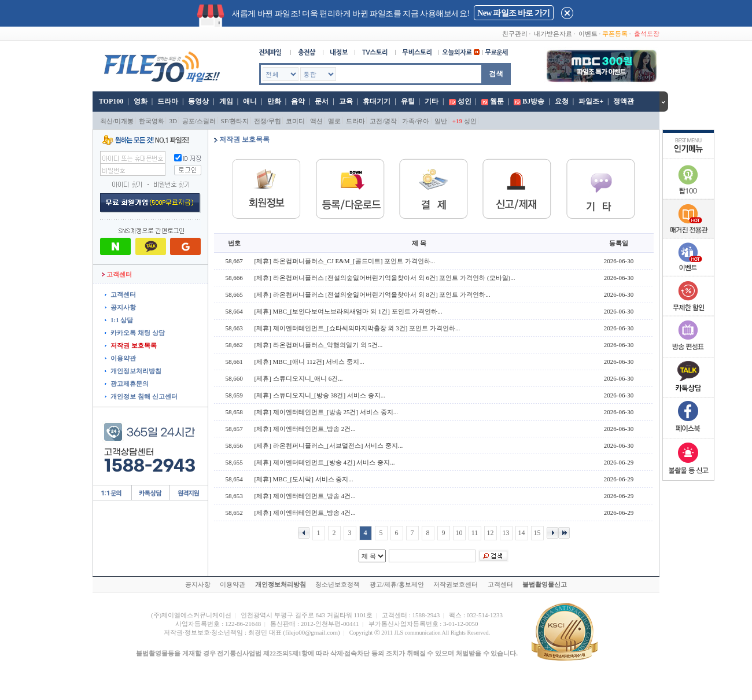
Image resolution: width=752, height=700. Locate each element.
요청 (562, 101)
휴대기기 (377, 101)
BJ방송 (533, 101)
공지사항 (123, 307)
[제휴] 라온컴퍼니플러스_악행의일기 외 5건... (319, 345)
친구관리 (515, 34)
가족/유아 (416, 121)
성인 (465, 101)
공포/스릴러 (199, 121)
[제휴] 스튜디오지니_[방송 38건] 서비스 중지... (320, 395)
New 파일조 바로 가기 (513, 13)
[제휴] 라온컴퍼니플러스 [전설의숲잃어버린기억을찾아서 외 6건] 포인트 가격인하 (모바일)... (385, 278)
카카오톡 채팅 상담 (138, 333)
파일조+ (591, 101)
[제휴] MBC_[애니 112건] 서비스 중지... (309, 362)
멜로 (334, 121)
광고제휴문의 (130, 384)
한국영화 (152, 121)
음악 (298, 101)
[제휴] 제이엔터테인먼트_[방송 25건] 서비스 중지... (326, 412)
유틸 (408, 101)
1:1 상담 (122, 320)
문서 (322, 101)
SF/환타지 (235, 121)
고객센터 (123, 294)
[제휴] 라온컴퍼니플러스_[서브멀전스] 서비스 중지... (329, 445)
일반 (441, 121)
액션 (316, 121)
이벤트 (588, 34)
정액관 (624, 101)
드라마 (168, 101)
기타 (432, 101)
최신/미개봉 (117, 121)
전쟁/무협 (268, 121)
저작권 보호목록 (134, 345)
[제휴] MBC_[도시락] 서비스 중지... (304, 479)
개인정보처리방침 (136, 371)
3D (173, 121)
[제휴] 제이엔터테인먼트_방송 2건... (305, 429)
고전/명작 (383, 121)
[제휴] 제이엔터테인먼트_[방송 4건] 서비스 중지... (325, 462)
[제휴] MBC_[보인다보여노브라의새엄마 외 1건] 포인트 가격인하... (349, 311)
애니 (250, 101)
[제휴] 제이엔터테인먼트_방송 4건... (305, 496)
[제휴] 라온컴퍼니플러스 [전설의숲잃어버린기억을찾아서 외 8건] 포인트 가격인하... (373, 294)
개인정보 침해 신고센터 (144, 396)
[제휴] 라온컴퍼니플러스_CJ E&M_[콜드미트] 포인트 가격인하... (345, 261)
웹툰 (497, 101)
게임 (226, 101)
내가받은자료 (553, 34)
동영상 (198, 101)
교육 (346, 101)
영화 (141, 101)
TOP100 (110, 101)
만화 (274, 101)
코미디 (295, 121)
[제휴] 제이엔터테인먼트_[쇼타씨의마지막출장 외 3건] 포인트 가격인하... (357, 328)
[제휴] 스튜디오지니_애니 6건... (299, 378)
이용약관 (123, 358)
